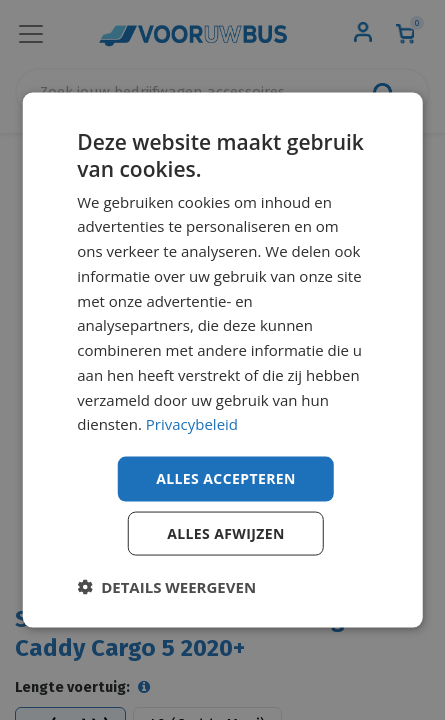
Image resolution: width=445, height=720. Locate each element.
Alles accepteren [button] (226, 478)
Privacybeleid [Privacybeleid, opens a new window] (192, 424)
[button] (166, 586)
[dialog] (222, 360)
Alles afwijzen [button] (226, 532)
